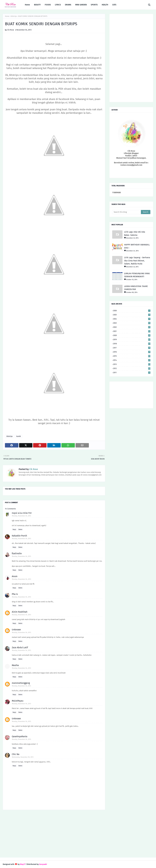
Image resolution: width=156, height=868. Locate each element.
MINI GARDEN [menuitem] (81, 5)
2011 (132, 373)
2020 (132, 335)
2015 (132, 356)
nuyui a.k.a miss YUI (22, 513)
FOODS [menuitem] (48, 5)
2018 (132, 344)
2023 (132, 323)
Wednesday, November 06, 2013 (23, 757)
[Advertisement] (54, 834)
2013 (132, 364)
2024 (132, 319)
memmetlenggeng (21, 683)
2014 (132, 360)
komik (19, 436)
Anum (15, 576)
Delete (20, 530)
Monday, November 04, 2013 (21, 516)
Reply (14, 530)
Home (7, 16)
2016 (132, 352)
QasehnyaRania (20, 736)
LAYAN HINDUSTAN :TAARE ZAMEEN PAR (136, 288)
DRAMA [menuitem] (68, 5)
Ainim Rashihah (20, 612)
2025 (132, 315)
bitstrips (14, 16)
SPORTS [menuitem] (94, 5)
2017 (132, 348)
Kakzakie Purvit (19, 536)
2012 (132, 368)
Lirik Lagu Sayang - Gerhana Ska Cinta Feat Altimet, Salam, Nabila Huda (137, 261)
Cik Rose (11, 30)
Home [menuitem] (27, 5)
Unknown (16, 630)
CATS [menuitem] (114, 5)
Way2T (23, 864)
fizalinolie (17, 553)
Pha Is (15, 594)
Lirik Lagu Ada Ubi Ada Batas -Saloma (135, 233)
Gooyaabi (43, 864)
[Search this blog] (127, 212)
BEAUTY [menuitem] (37, 5)
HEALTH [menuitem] (105, 5)
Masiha (15, 665)
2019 (132, 339)
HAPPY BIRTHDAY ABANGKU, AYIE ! (137, 246)
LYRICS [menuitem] (58, 5)
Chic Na (16, 754)
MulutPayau (18, 701)
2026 (132, 311)
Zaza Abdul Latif (20, 647)
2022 (132, 327)
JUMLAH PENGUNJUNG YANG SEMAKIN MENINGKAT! (137, 275)
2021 (132, 331)
